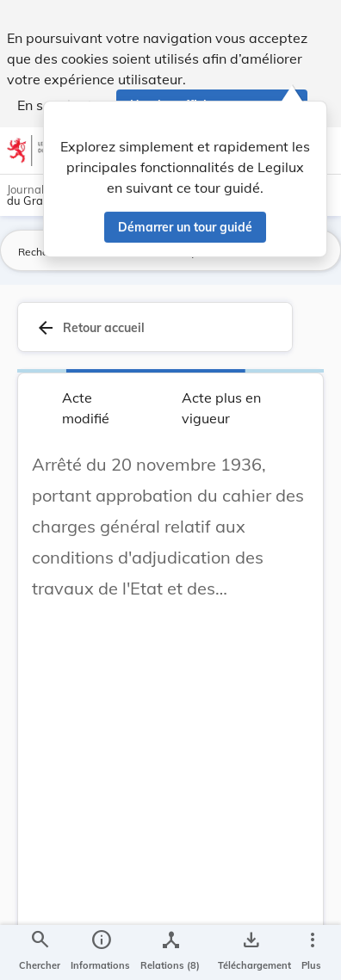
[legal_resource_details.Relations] (170, 952)
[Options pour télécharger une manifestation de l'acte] (251, 952)
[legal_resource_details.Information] (100, 952)
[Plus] (312, 952)
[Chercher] (40, 952)
